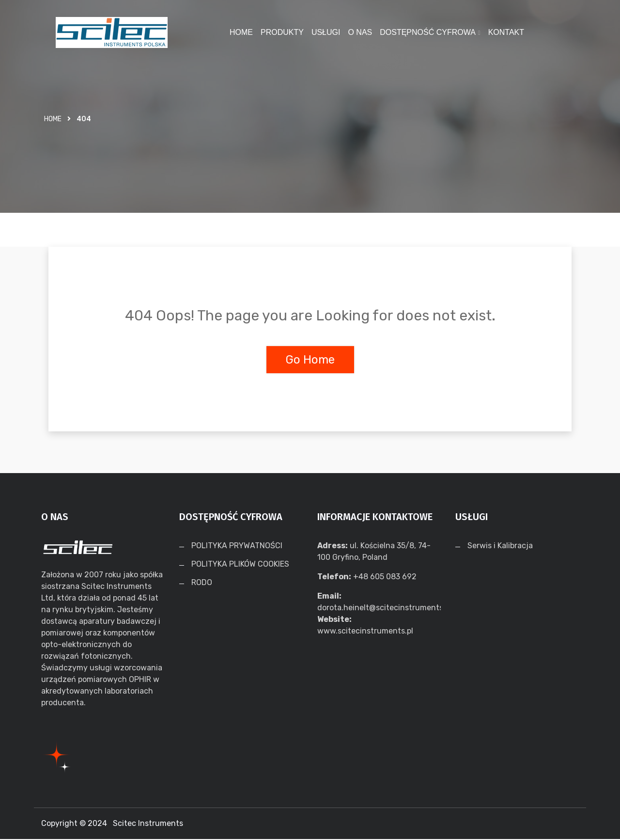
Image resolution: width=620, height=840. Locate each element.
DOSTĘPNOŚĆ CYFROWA (428, 32)
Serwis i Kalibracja (500, 546)
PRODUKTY (282, 32)
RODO (202, 583)
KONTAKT (506, 32)
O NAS (360, 32)
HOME (241, 32)
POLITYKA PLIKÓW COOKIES (240, 564)
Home (53, 119)
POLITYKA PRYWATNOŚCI (237, 546)
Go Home (310, 360)
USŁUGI (326, 32)
